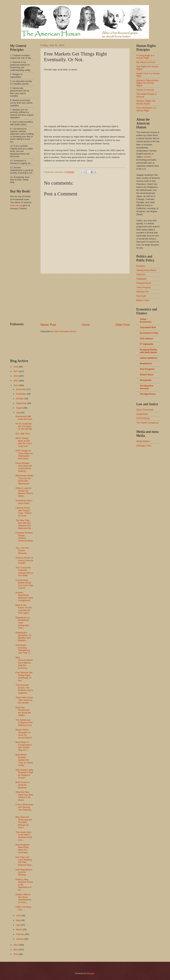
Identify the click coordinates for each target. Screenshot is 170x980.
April (18, 925)
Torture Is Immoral (145, 90)
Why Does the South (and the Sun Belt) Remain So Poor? (24, 822)
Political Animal (144, 283)
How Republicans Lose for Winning (24, 872)
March (19, 929)
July (18, 413)
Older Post (122, 325)
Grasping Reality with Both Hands (148, 351)
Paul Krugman (147, 369)
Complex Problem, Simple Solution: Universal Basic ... (24, 538)
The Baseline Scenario (147, 387)
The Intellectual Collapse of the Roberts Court (24, 723)
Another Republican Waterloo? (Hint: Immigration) (25, 596)
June (19, 916)
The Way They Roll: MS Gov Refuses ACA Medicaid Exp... (24, 524)
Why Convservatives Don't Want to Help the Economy (24, 663)
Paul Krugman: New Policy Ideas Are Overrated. (23, 849)
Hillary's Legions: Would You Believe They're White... (24, 492)
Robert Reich (147, 375)
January (20, 939)
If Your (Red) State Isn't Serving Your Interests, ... (24, 808)
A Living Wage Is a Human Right (145, 57)
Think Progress (144, 287)
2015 (16, 381)
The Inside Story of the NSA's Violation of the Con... (24, 836)
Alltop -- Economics (146, 320)
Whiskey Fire (143, 292)
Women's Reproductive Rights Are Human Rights (147, 83)
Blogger (91, 973)
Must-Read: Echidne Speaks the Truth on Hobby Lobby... (24, 760)
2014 (16, 385)
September (22, 403)
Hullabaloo (141, 279)
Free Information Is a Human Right (146, 109)
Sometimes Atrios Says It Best (24, 502)
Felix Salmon (147, 338)
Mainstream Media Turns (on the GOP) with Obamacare (24, 479)
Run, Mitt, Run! (23, 434)
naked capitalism (149, 358)
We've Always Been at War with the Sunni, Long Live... (24, 442)
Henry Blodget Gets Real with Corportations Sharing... (24, 467)
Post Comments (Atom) (65, 331)
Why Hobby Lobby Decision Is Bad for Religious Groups (24, 774)
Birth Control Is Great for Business (23, 785)
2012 (16, 950)
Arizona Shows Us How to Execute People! (24, 560)
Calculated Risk (148, 327)
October (20, 399)
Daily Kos (141, 274)
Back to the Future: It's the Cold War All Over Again (24, 609)
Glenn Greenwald (145, 410)
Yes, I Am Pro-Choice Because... (22, 551)
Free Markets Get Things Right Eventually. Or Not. (24, 676)
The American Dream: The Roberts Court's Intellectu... (24, 689)
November (21, 394)
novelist (147, 157)
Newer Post (48, 325)
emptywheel (142, 414)
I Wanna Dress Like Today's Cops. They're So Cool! (23, 512)
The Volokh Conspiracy (147, 423)
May (18, 920)
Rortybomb (146, 380)
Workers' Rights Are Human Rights (146, 102)
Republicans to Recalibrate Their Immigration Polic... (23, 623)
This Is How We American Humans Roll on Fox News (24, 572)
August (20, 408)
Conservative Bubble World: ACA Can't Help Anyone (24, 584)
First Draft (141, 296)
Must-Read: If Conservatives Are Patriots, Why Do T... (24, 746)
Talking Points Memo (146, 270)
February (21, 934)
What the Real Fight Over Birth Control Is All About (24, 796)
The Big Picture (148, 394)
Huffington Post (144, 446)
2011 (16, 954)
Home (86, 325)
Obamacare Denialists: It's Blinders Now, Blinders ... (23, 636)
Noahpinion (146, 363)
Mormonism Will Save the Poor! (24, 418)
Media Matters (143, 441)
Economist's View (149, 333)
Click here (15, 205)
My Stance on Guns (146, 62)
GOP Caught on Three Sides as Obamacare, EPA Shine (24, 455)
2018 (16, 367)
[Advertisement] (85, 298)
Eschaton (141, 266)
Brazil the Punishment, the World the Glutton (23, 711)
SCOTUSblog (143, 418)
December (21, 389)
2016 (16, 376)
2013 (16, 945)
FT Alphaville (147, 344)
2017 (16, 371)
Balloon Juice (143, 300)
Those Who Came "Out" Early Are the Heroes (24, 700)
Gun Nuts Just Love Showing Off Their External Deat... (24, 861)
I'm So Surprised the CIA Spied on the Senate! (24, 426)
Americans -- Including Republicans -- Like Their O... (24, 649)
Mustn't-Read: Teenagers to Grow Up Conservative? (24, 734)
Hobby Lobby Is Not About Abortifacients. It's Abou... (24, 898)
